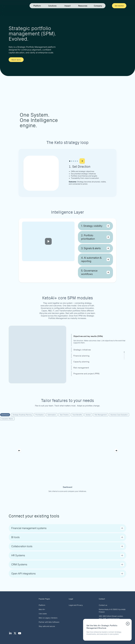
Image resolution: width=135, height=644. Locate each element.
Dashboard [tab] (5, 415)
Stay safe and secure (47, 626)
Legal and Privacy (76, 605)
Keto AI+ (42, 609)
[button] (70, 161)
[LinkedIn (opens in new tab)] (11, 634)
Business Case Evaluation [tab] (119, 415)
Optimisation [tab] (52, 415)
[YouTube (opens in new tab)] (20, 634)
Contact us (103, 605)
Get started (119, 6)
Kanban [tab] (88, 415)
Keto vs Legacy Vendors (48, 618)
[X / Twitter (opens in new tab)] (16, 634)
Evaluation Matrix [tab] (7, 419)
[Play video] (48, 241)
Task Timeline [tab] (64, 415)
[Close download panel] (128, 624)
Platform (42, 605)
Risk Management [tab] (101, 415)
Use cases (43, 614)
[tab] (124, 352)
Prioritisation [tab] (40, 415)
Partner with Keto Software (49, 622)
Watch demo (16, 60)
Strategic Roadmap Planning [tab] (22, 415)
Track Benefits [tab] (77, 415)
